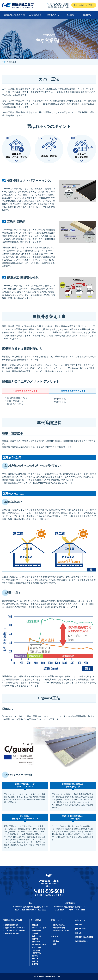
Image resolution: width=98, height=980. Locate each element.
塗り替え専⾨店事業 (39, 945)
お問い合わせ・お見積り (84, 5)
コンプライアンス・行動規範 (15, 931)
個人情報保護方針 (82, 941)
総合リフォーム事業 (39, 928)
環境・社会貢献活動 (12, 933)
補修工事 (35, 959)
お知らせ (78, 933)
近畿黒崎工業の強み (12, 925)
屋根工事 (35, 925)
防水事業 (35, 939)
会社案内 (56, 941)
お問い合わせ (80, 920)
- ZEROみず (36, 950)
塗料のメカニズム (59, 925)
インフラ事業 (37, 947)
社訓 (54, 944)
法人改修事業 (37, 931)
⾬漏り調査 (36, 942)
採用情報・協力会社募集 (84, 937)
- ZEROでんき (37, 953)
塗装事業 (35, 956)
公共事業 (35, 933)
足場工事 (35, 964)
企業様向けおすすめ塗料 (61, 931)
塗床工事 (35, 961)
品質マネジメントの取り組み (15, 928)
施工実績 (70, 15)
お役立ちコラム (81, 929)
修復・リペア (37, 936)
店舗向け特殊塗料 (59, 928)
